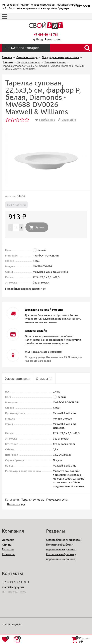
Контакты (8, 554)
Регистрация (53, 39)
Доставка (8, 540)
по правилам (38, 5)
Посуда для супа (57, 499)
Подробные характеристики (24, 288)
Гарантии (8, 549)
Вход (39, 39)
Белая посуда (16, 504)
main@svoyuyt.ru (13, 587)
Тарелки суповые (33, 499)
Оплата (7, 544)
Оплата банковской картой (64, 540)
